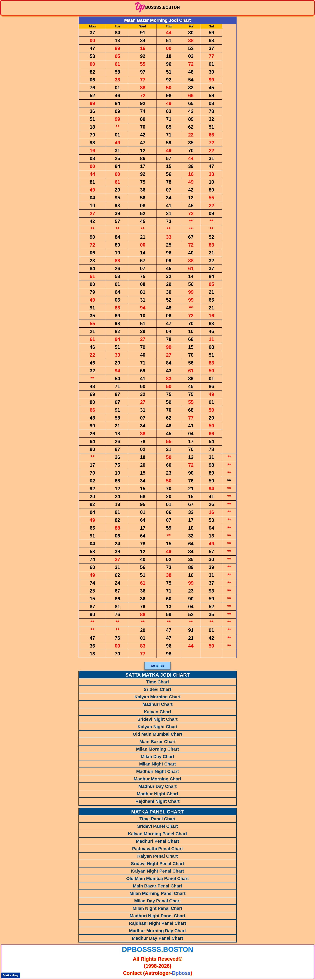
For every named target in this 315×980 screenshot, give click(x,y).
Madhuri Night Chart (157, 771)
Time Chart (158, 682)
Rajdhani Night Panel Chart (157, 923)
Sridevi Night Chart (157, 719)
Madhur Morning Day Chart (157, 931)
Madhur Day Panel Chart (157, 938)
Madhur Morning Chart (157, 779)
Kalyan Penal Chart (158, 856)
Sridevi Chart (158, 689)
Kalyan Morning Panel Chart (157, 834)
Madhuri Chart (157, 704)
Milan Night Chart (157, 764)
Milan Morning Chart (158, 749)
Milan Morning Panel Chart (157, 893)
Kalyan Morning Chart (158, 697)
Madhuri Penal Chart (157, 841)
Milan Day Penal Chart (157, 901)
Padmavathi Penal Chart (157, 849)
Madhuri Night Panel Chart (157, 916)
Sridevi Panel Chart (157, 826)
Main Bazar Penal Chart (158, 886)
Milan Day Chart (157, 757)
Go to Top (157, 666)
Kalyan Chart (157, 712)
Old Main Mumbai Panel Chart (157, 878)
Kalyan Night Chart (157, 727)
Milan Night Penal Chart (158, 908)
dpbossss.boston (157, 949)
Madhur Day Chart (157, 786)
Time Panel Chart (157, 819)
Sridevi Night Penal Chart (157, 864)
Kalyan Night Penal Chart (158, 871)
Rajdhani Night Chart (158, 801)
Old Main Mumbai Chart (157, 734)
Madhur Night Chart (157, 794)
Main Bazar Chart (157, 742)
